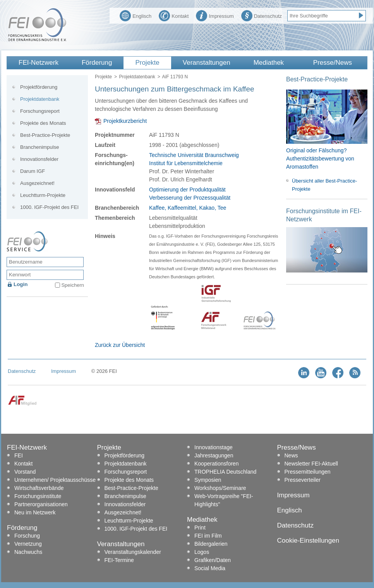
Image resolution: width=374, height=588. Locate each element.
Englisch (136, 15)
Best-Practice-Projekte (45, 135)
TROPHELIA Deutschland (225, 472)
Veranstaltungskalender (133, 552)
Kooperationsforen (216, 464)
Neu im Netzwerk (35, 512)
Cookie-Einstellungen (308, 541)
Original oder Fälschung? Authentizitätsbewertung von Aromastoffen (320, 159)
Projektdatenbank (137, 77)
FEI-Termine (119, 560)
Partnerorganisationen (41, 504)
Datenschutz (262, 15)
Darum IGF (33, 171)
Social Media (210, 568)
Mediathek (269, 63)
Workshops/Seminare (220, 488)
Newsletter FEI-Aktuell (311, 464)
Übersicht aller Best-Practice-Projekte (324, 185)
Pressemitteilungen (308, 472)
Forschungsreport (40, 111)
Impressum (215, 15)
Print (200, 528)
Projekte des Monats (43, 123)
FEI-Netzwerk (39, 63)
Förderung (97, 63)
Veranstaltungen (207, 63)
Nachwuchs (28, 552)
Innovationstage (214, 447)
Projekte (147, 63)
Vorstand (25, 472)
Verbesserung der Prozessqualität (190, 198)
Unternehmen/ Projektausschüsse (55, 480)
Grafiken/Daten (213, 560)
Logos (202, 552)
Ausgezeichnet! (37, 183)
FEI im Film (208, 536)
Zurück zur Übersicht (120, 345)
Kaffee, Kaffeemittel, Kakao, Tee (188, 208)
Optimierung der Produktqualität (187, 190)
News (291, 455)
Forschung (27, 536)
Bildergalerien (211, 544)
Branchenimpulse (39, 147)
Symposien (208, 480)
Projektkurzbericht (125, 121)
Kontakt (174, 15)
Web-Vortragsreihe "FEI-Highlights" (224, 500)
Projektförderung (39, 87)
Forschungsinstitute (38, 496)
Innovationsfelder (39, 159)
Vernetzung (28, 544)
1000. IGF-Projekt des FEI (49, 207)
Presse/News (333, 63)
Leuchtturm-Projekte (43, 195)
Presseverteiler (303, 480)
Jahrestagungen (214, 455)
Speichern (73, 285)
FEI (19, 455)
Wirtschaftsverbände (39, 488)
